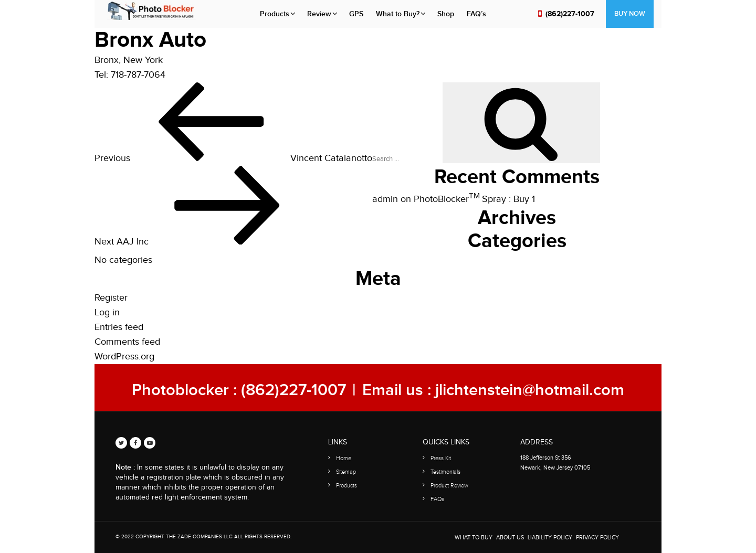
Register (111, 298)
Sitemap (346, 472)
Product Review (449, 486)
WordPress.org (124, 357)
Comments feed (127, 342)
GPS (356, 14)
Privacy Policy (597, 538)
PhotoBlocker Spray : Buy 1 (474, 199)
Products (275, 14)
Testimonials (445, 472)
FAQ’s (476, 14)
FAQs (437, 499)
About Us (510, 538)
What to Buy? (398, 14)
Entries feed (119, 327)
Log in (107, 312)
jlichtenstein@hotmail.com (530, 390)
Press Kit (441, 458)
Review (319, 14)
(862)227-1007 (570, 14)
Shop (446, 14)
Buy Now (630, 14)
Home (344, 458)
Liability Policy (550, 538)
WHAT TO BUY (474, 538)
